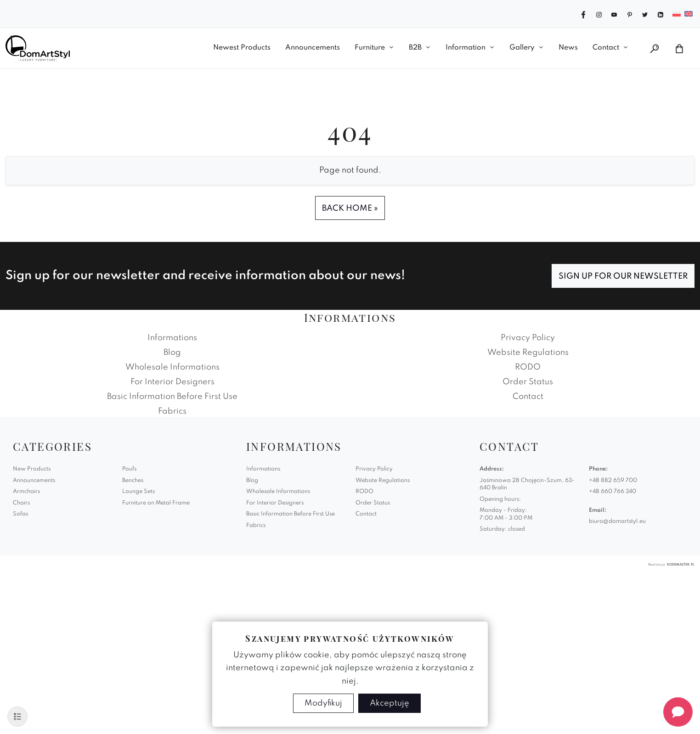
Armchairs (26, 492)
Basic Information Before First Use (172, 397)
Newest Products (242, 48)
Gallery (522, 48)
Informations (172, 338)
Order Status (528, 382)
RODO (528, 367)
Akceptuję (390, 703)
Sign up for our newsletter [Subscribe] (623, 276)
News (568, 48)
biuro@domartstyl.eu (617, 521)
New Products (32, 469)
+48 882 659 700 (613, 481)
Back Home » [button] (350, 208)
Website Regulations (528, 353)
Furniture (370, 48)
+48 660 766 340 (612, 492)
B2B (415, 48)
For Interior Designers (172, 382)
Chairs (21, 503)
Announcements (313, 48)
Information (466, 48)
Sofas (20, 514)
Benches (133, 481)
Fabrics (172, 411)
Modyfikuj (323, 703)
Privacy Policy (528, 338)
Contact (606, 48)
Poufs (129, 469)
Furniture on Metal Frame (156, 503)
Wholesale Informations (172, 367)
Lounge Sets (138, 492)
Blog (172, 353)
